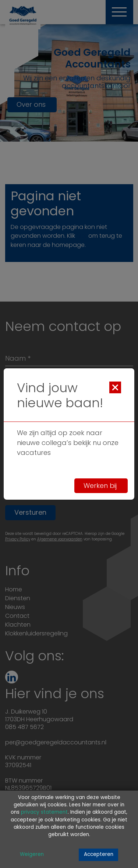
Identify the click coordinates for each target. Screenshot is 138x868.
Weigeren (32, 855)
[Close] (115, 387)
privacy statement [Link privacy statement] (44, 812)
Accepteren (99, 855)
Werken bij (101, 486)
